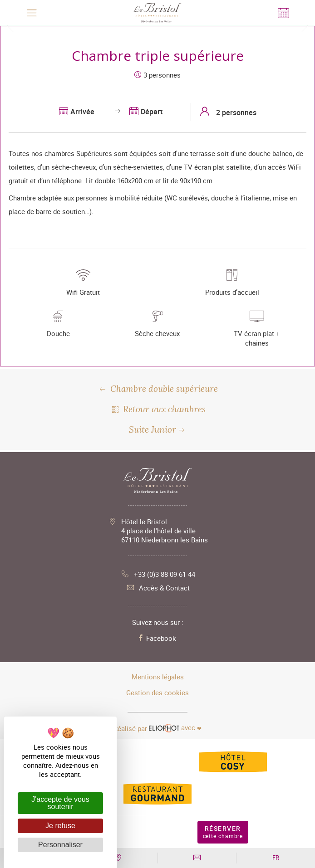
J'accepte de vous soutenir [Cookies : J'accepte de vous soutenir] (60, 803)
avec (157, 728)
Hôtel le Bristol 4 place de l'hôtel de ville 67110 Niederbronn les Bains (165, 531)
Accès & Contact (157, 588)
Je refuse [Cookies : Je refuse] (60, 826)
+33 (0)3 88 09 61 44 (158, 574)
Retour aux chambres (158, 409)
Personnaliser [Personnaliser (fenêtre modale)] (60, 845)
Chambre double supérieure (158, 389)
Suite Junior (158, 429)
